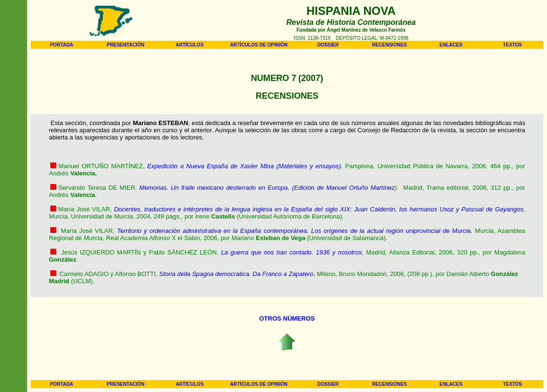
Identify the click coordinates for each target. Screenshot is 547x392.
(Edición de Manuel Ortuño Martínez (343, 188)
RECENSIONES (390, 45)
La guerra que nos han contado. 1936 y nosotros (291, 252)
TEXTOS (513, 45)
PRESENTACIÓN (126, 45)
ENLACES (451, 45)
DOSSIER (328, 45)
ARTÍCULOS (190, 45)
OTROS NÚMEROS (287, 318)
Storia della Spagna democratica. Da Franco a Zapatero (236, 274)
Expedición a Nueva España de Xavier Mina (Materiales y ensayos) (244, 166)
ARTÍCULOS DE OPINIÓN (259, 45)
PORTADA (62, 45)
